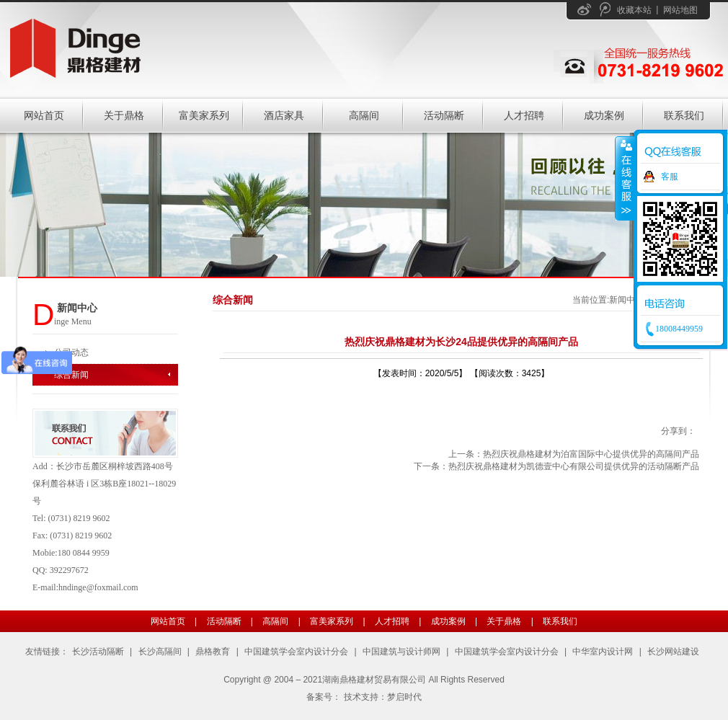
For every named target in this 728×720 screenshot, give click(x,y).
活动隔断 (444, 115)
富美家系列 (204, 115)
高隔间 (364, 115)
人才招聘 (524, 115)
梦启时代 (404, 697)
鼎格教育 (213, 652)
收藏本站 (634, 10)
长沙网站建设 (673, 652)
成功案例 (604, 115)
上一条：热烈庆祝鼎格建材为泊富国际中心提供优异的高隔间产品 (574, 454)
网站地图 (680, 10)
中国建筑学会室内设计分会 (296, 652)
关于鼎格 (124, 115)
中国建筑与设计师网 (401, 652)
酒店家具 (284, 115)
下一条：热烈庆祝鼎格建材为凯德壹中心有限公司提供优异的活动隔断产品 (556, 466)
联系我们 (684, 115)
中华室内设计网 (603, 652)
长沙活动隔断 (98, 652)
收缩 (625, 178)
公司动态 (71, 352)
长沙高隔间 (160, 652)
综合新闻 (71, 375)
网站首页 (44, 115)
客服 (670, 177)
